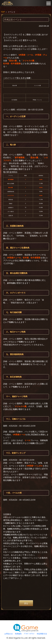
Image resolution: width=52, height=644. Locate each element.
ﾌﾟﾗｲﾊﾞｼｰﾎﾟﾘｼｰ (29, 634)
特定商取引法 (42, 634)
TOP (3, 12)
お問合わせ (9, 634)
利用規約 (18, 634)
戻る (26, 603)
